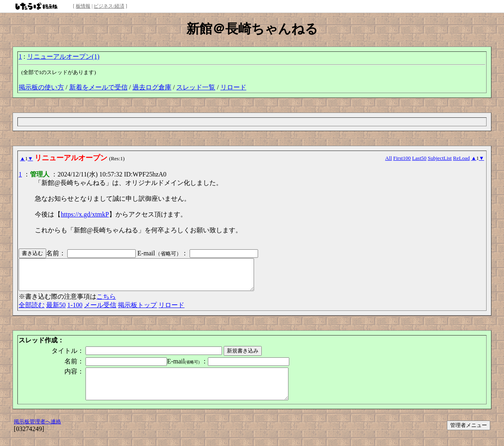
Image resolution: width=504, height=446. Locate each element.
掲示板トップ (137, 311)
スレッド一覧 (196, 87)
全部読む (32, 311)
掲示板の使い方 (41, 87)
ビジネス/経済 (109, 6)
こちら (106, 303)
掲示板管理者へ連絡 (37, 434)
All (389, 158)
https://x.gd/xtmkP (85, 214)
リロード (233, 87)
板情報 (83, 6)
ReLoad (461, 158)
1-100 (75, 311)
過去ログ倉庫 (152, 87)
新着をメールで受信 (98, 87)
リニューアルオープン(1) (63, 56)
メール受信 (100, 311)
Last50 (419, 158)
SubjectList (440, 158)
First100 (402, 158)
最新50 (56, 311)
